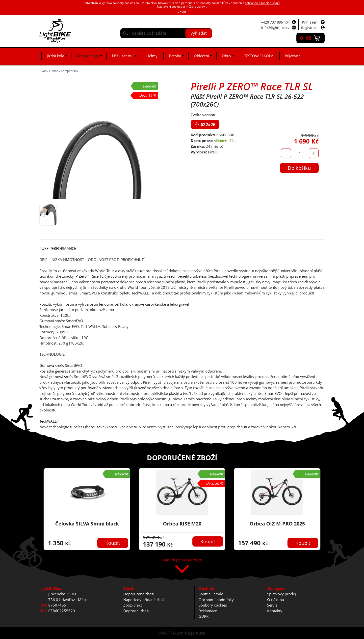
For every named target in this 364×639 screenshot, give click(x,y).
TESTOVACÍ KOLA (259, 56)
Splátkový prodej (282, 594)
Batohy (175, 56)
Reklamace (208, 611)
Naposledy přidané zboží (144, 600)
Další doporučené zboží (182, 560)
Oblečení (201, 56)
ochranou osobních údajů (262, 3)
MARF (164, 633)
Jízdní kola (55, 56)
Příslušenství (123, 56)
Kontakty (275, 611)
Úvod (43, 71)
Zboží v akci (133, 605)
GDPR (204, 616)
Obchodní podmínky (216, 600)
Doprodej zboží (136, 611)
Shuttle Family (211, 594)
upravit (202, 7)
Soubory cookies (213, 605)
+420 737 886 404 (275, 22)
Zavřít (182, 12)
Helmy (152, 56)
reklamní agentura (188, 633)
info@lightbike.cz (275, 28)
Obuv (227, 56)
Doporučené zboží (139, 594)
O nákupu (276, 600)
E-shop (54, 71)
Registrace (310, 28)
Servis (272, 605)
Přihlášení (310, 22)
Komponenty (88, 56)
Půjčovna (293, 56)
